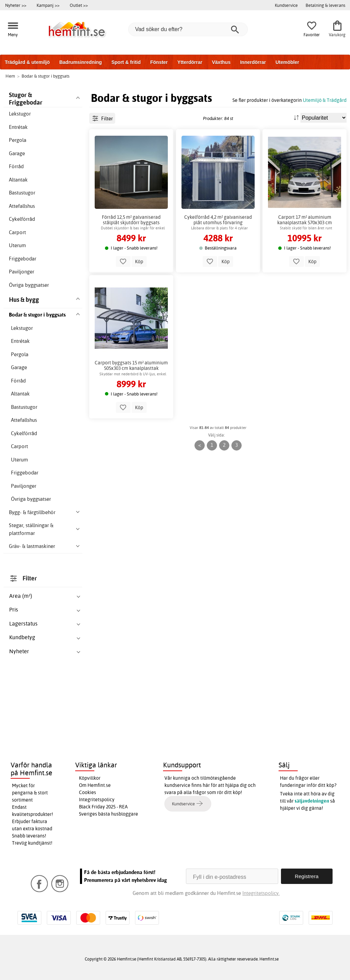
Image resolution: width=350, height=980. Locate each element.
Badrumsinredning (80, 62)
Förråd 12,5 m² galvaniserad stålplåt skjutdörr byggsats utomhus (131, 220)
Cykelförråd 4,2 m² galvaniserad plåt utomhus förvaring (218, 220)
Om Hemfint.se (95, 785)
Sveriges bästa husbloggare (109, 814)
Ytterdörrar (190, 62)
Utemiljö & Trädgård (325, 100)
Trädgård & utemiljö (27, 62)
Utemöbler (287, 62)
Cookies (87, 792)
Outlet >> (79, 5)
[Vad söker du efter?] (188, 29)
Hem (10, 76)
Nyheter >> (16, 5)
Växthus (221, 62)
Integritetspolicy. (261, 893)
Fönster (159, 62)
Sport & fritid (126, 62)
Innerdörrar (253, 62)
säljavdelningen (312, 801)
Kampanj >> (48, 5)
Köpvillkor (90, 778)
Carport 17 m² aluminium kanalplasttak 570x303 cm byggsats (305, 220)
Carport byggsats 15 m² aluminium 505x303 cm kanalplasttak (131, 365)
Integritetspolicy (97, 800)
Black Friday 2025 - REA (103, 807)
